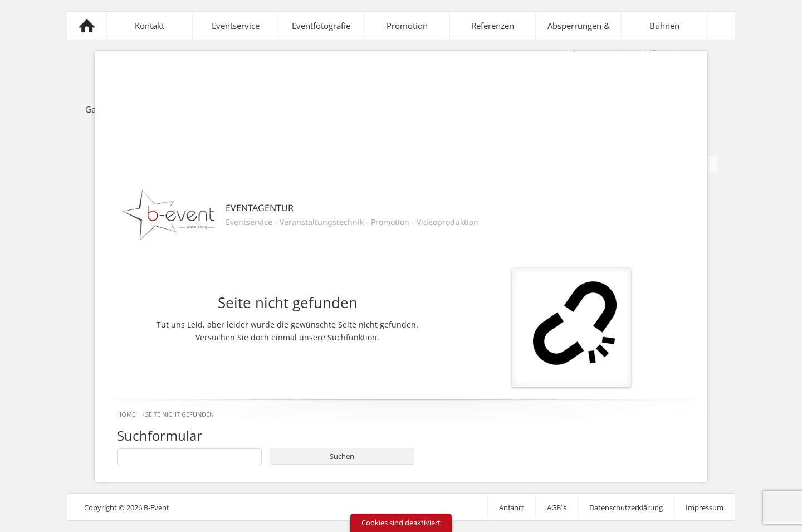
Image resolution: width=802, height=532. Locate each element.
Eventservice (236, 26)
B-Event (87, 26)
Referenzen (493, 26)
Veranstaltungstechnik (322, 222)
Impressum (705, 507)
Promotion (407, 26)
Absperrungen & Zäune (579, 40)
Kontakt (150, 26)
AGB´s (557, 507)
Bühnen (664, 26)
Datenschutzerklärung (626, 507)
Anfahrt (512, 507)
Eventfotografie (321, 26)
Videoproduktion (448, 222)
